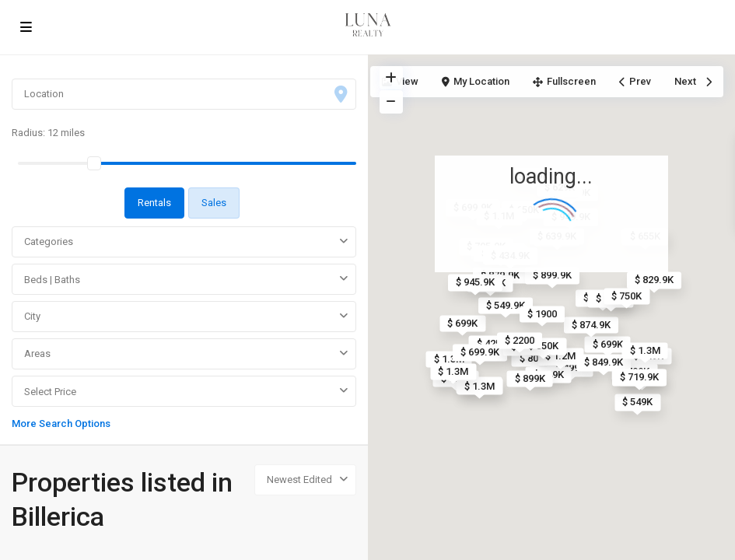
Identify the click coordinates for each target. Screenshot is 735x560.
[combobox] (184, 242)
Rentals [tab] (154, 203)
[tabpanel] (184, 326)
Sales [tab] (214, 203)
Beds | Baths (52, 280)
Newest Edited (299, 479)
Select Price (50, 392)
